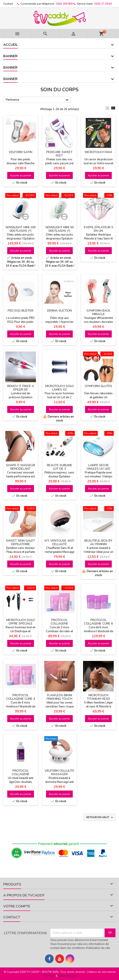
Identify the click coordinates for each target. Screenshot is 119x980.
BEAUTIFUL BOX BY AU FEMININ (98, 542)
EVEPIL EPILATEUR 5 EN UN (99, 229)
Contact (8, 4)
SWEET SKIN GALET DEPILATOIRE (20, 542)
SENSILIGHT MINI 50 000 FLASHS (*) (59, 229)
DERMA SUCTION (59, 311)
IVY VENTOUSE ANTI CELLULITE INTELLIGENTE (59, 544)
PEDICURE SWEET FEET (59, 154)
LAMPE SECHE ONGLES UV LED (98, 467)
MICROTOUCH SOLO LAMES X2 (59, 388)
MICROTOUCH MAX (98, 152)
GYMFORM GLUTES (99, 386)
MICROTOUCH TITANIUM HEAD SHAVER (98, 699)
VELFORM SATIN (20, 152)
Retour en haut (100, 817)
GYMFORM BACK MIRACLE (99, 312)
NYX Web (49, 976)
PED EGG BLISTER (20, 311)
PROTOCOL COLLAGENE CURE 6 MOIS (98, 624)
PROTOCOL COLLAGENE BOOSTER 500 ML (21, 774)
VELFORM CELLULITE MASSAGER (59, 772)
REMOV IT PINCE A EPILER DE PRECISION (21, 390)
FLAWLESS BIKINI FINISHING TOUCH (59, 697)
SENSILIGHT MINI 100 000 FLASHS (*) (20, 229)
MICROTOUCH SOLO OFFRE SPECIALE (20, 622)
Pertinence (38, 100)
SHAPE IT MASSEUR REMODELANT (21, 467)
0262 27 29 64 (103, 4)
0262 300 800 (64, 4)
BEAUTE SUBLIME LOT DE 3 (59, 467)
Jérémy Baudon (68, 976)
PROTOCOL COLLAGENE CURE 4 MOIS (21, 699)
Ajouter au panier (21, 175)
